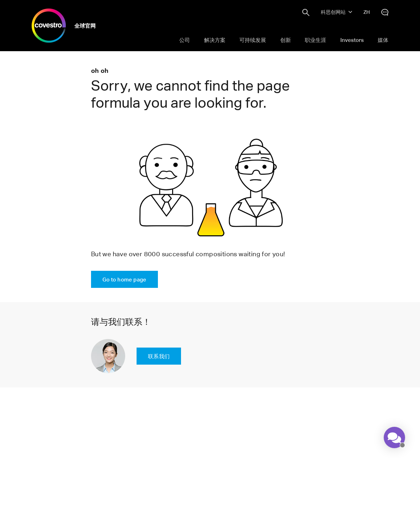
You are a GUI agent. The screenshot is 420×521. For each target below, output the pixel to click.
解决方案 (215, 40)
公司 (185, 40)
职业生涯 (315, 40)
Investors (352, 40)
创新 (286, 40)
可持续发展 (253, 40)
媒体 (383, 40)
